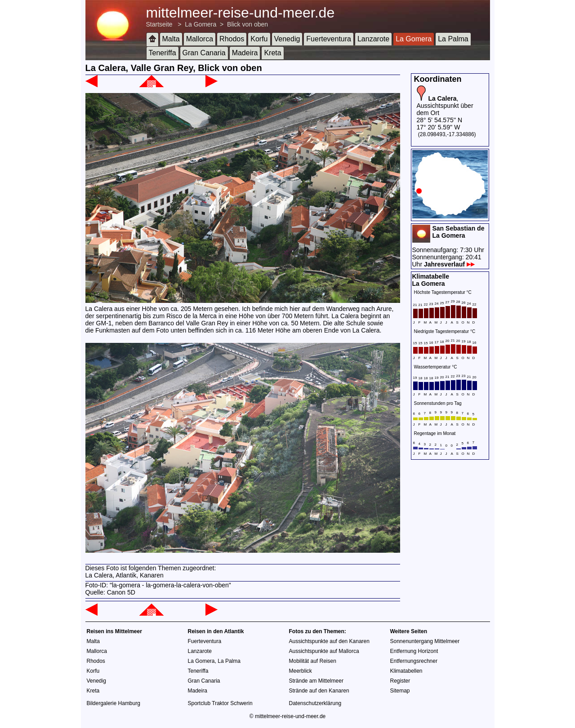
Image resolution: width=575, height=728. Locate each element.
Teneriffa (163, 53)
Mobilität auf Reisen (313, 661)
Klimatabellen (406, 671)
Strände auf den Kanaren (319, 691)
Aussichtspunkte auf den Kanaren (329, 641)
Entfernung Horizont (414, 651)
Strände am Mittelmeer (316, 681)
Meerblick (301, 671)
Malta (171, 39)
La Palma (453, 39)
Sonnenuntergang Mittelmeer (425, 641)
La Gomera (201, 24)
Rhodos (232, 39)
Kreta (272, 53)
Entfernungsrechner (414, 661)
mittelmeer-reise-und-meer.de (241, 13)
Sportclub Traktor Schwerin (220, 703)
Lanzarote (373, 39)
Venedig (287, 39)
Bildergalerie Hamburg (114, 703)
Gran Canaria (204, 53)
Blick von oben (247, 24)
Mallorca (200, 39)
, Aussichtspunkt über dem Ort (445, 106)
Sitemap (400, 691)
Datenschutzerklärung (315, 703)
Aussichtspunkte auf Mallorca (324, 651)
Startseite (159, 24)
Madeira (245, 53)
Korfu (259, 39)
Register (400, 681)
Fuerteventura (329, 39)
